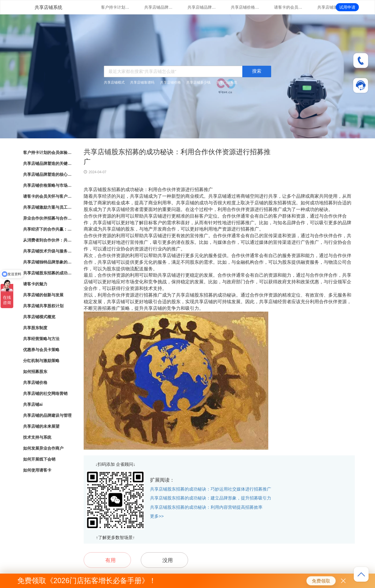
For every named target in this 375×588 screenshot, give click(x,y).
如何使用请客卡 (37, 470)
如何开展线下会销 (39, 459)
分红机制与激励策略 (41, 361)
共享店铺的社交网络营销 (45, 393)
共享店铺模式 (114, 82)
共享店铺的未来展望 (41, 426)
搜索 (257, 71)
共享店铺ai (33, 404)
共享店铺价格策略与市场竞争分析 (245, 7)
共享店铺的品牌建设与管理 (47, 415)
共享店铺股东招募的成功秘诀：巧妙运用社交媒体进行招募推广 (211, 489)
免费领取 (321, 581)
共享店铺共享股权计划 (43, 306)
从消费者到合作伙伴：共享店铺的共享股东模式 (48, 240)
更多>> (157, 516)
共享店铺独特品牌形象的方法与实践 (48, 262)
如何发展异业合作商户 (43, 448)
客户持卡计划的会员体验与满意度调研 (115, 7)
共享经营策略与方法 (41, 339)
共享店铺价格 (170, 82)
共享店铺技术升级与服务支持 (48, 251)
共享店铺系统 (48, 7)
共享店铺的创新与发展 (43, 295)
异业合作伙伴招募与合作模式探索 (48, 218)
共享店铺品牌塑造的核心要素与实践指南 (202, 7)
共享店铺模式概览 (39, 317)
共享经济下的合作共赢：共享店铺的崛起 (48, 229)
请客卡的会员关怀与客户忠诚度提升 (288, 7)
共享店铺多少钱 (198, 82)
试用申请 (347, 7)
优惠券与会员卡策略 (41, 350)
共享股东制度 (35, 328)
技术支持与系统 (37, 437)
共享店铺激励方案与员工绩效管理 (332, 7)
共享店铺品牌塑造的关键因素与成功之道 (159, 7)
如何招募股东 (35, 372)
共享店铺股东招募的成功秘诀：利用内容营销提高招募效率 (206, 507)
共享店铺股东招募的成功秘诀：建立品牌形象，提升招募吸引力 (211, 498)
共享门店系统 (227, 82)
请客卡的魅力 (35, 284)
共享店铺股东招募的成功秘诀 (48, 273)
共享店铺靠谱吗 (142, 82)
